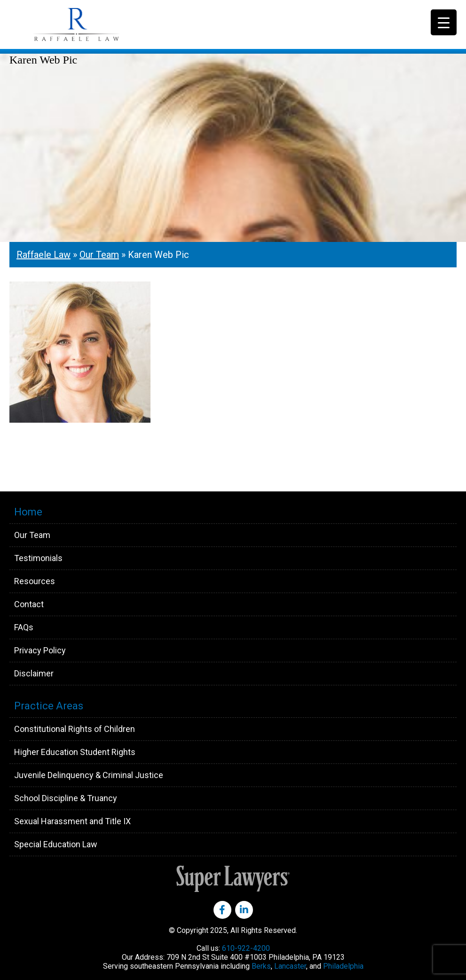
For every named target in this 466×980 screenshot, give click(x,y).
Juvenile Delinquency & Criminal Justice (89, 775)
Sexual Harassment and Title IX (72, 821)
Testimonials (38, 558)
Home (28, 512)
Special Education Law (56, 844)
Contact (29, 604)
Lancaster (290, 966)
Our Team (99, 255)
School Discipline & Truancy (66, 798)
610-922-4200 (246, 948)
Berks (261, 966)
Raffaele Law (99, 24)
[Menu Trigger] (444, 22)
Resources (35, 581)
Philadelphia (343, 966)
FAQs (24, 627)
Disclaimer (34, 673)
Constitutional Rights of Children (75, 729)
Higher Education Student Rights (75, 752)
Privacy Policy (40, 650)
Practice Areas (49, 706)
